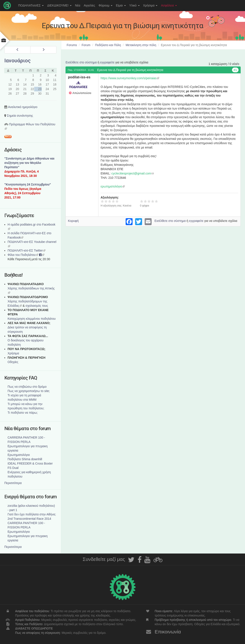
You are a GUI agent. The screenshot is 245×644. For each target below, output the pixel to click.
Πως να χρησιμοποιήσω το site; (29, 391)
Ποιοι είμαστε (163, 611)
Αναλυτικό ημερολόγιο (23, 107)
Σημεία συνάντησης (20, 116)
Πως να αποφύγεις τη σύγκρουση (38, 633)
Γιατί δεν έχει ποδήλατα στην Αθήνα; (32, 514)
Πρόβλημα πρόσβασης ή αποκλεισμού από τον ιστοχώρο (193, 620)
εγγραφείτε (107, 62)
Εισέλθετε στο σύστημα (81, 62)
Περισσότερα (13, 483)
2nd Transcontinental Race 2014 (29, 519)
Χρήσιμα (150, 5)
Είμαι (121, 5)
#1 (235, 70)
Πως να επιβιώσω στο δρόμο (27, 387)
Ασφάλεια (169, 5)
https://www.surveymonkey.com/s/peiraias (130, 78)
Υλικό (135, 5)
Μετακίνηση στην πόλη (141, 45)
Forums (72, 45)
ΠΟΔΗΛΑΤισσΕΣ (31, 5)
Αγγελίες (89, 5)
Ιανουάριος (18, 61)
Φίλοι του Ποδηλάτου (23, 255)
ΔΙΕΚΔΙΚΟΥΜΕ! (59, 5)
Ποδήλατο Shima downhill (25, 459)
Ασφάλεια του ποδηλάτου (32, 611)
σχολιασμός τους (37, 306)
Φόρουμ (106, 5)
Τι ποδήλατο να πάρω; (23, 413)
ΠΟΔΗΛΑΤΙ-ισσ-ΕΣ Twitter (26, 250)
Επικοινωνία (168, 632)
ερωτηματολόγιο (113, 186)
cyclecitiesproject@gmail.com (133, 173)
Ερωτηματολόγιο (19, 455)
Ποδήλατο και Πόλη (108, 45)
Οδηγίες (13, 362)
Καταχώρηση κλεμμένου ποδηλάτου (32, 319)
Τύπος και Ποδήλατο (29, 624)
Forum (86, 45)
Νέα (78, 5)
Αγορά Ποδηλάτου (27, 620)
